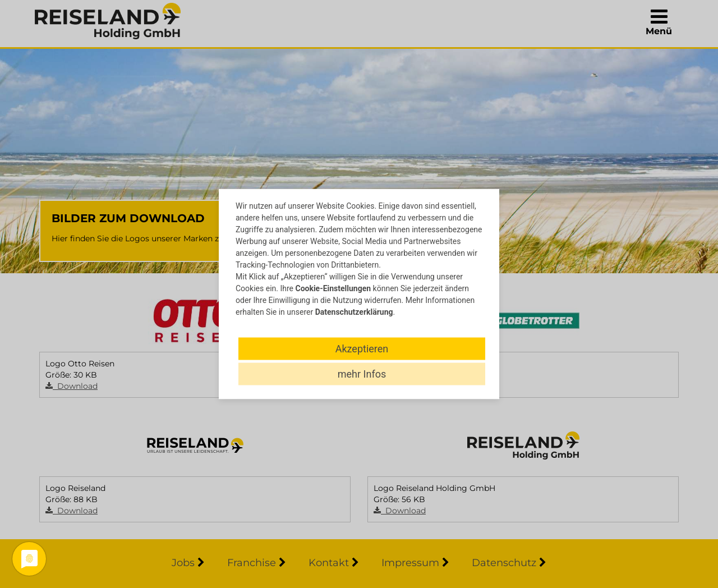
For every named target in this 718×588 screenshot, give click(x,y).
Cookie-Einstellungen (333, 288)
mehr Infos (362, 374)
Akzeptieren (362, 349)
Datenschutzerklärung (354, 312)
